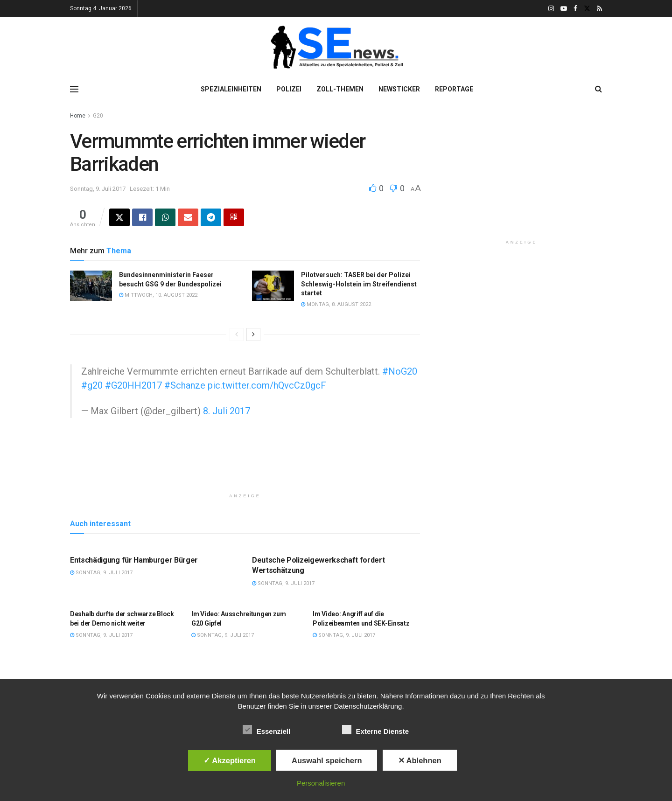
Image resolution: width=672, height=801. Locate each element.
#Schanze (185, 385)
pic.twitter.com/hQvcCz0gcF (267, 385)
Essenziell (267, 730)
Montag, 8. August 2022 (336, 304)
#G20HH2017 (133, 385)
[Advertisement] (245, 464)
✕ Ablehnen (420, 760)
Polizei (289, 89)
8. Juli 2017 (227, 411)
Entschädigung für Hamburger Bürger (134, 560)
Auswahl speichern (327, 760)
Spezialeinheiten (231, 89)
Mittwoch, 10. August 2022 (158, 295)
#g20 (92, 385)
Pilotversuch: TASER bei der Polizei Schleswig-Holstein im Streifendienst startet (359, 284)
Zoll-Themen (340, 89)
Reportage (454, 89)
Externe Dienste (375, 730)
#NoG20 (400, 371)
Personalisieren (321, 783)
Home (78, 116)
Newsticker (399, 89)
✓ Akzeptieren (230, 760)
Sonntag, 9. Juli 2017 (98, 189)
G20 (98, 116)
